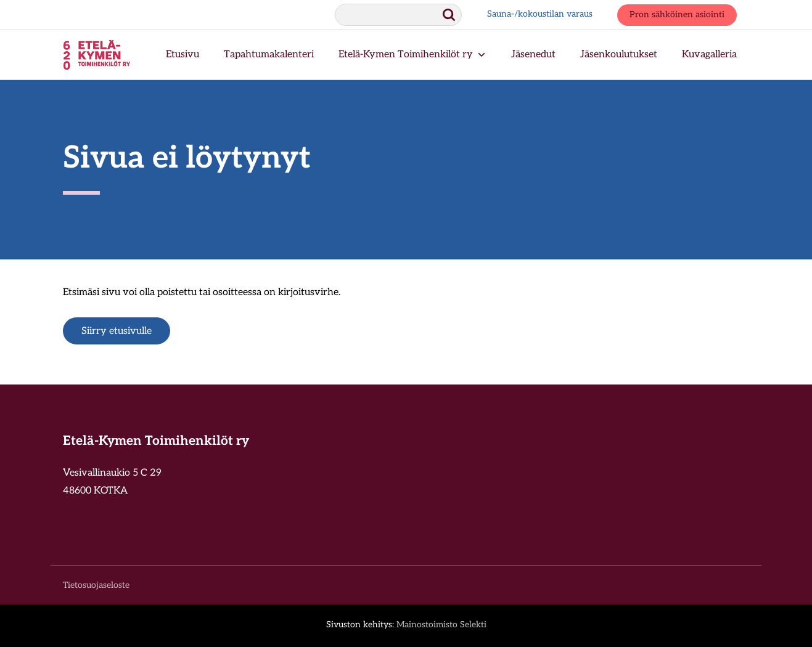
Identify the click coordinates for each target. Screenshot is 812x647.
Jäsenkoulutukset (619, 55)
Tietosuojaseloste (96, 586)
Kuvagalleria (709, 55)
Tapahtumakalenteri (269, 55)
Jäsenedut (533, 55)
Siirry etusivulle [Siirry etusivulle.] (117, 332)
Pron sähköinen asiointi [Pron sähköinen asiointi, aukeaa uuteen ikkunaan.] (677, 15)
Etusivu (182, 55)
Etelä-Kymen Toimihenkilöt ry (412, 55)
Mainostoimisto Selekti (441, 625)
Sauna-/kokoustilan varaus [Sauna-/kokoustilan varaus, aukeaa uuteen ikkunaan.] (540, 14)
